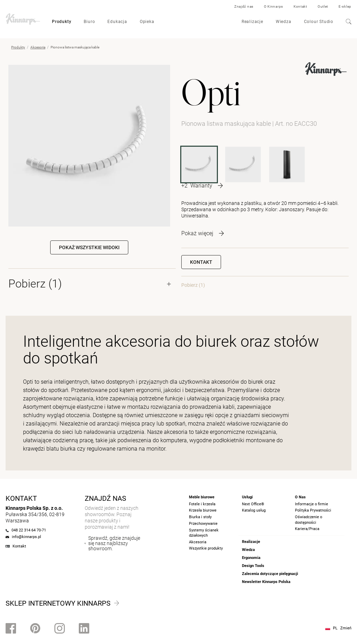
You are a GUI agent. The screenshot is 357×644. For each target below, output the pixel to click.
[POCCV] (287, 164)
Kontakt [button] (201, 262)
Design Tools (253, 566)
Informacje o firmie (312, 504)
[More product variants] (202, 186)
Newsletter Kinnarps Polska (266, 582)
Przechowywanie (203, 524)
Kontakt (300, 6)
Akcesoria (38, 47)
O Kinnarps (274, 6)
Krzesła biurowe (203, 510)
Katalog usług (254, 510)
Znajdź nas (244, 6)
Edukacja (117, 22)
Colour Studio (319, 22)
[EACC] (243, 164)
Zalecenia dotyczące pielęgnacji (270, 574)
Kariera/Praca (307, 529)
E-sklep (345, 6)
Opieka (147, 22)
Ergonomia (251, 558)
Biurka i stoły (200, 517)
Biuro (89, 22)
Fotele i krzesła (202, 504)
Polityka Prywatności (313, 510)
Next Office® (253, 504)
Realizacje (252, 22)
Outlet (323, 6)
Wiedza (284, 22)
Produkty (62, 22)
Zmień (346, 628)
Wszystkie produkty (206, 548)
